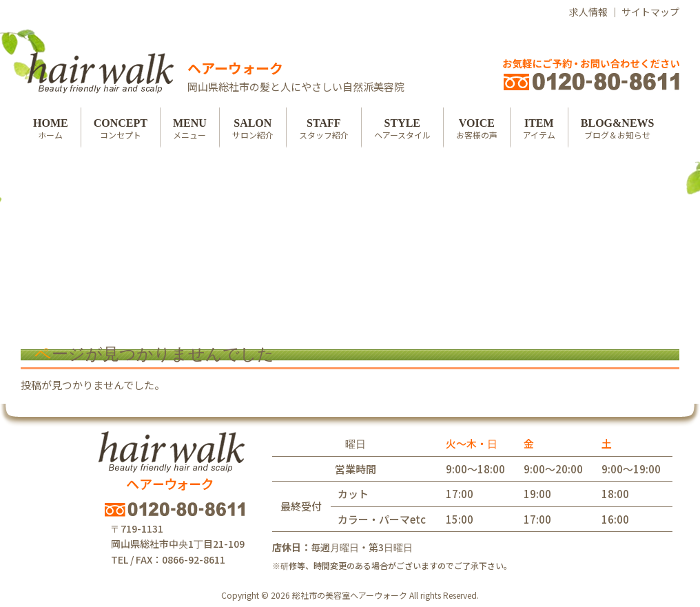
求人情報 (588, 12)
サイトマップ (650, 12)
